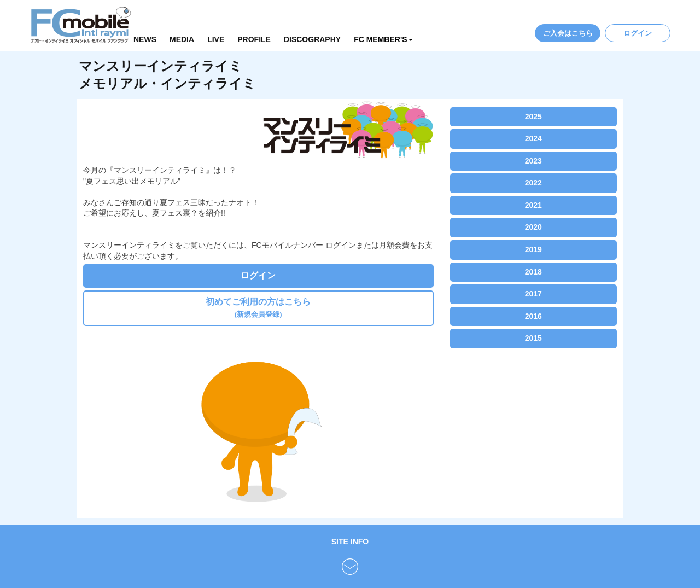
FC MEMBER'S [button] (383, 39)
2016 (533, 316)
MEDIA (182, 39)
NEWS (145, 39)
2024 (533, 138)
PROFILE (254, 39)
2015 (533, 338)
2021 (533, 205)
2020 (533, 227)
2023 (533, 161)
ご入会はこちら (568, 33)
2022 (533, 183)
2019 (533, 249)
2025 (533, 117)
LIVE (216, 39)
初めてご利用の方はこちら (258, 308)
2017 (533, 294)
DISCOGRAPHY (312, 39)
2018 (533, 272)
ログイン (638, 33)
